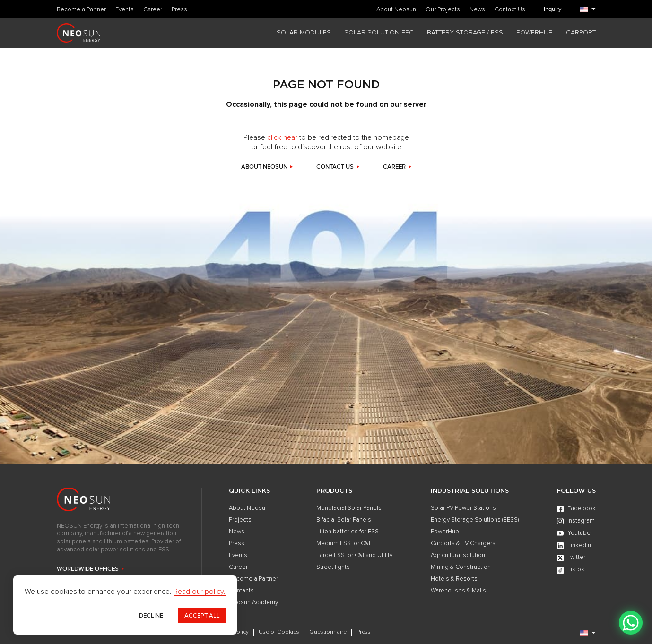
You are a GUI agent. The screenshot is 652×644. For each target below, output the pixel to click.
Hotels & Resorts (454, 579)
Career (153, 10)
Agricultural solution (458, 555)
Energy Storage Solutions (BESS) (475, 520)
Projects (240, 520)
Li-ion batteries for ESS (348, 532)
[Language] (588, 9)
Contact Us (510, 10)
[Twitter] (576, 558)
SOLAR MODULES (304, 33)
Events (125, 10)
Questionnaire (328, 632)
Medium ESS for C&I (343, 544)
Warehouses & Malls (458, 591)
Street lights (333, 567)
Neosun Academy (253, 603)
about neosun (264, 167)
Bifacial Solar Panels (344, 520)
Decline (151, 616)
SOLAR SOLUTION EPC (379, 33)
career (394, 167)
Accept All (202, 616)
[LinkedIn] (576, 546)
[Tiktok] (576, 570)
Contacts (241, 591)
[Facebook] (576, 509)
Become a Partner (81, 10)
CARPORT (581, 33)
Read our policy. (200, 592)
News (477, 10)
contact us (335, 167)
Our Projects (443, 10)
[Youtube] (576, 533)
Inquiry (552, 9)
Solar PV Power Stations (463, 508)
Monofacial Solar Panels (349, 508)
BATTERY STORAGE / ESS (465, 33)
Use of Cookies (279, 632)
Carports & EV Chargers (463, 544)
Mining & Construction (461, 567)
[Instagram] (576, 521)
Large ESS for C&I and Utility (354, 555)
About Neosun (396, 10)
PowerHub (445, 532)
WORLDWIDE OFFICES (88, 569)
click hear (282, 137)
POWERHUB (535, 33)
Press (179, 10)
